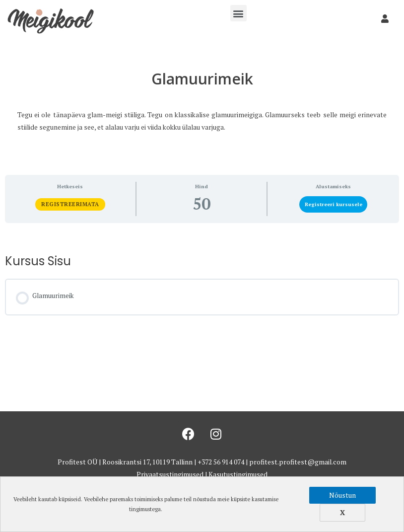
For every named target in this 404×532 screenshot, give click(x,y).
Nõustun (342, 495)
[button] (238, 13)
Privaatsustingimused (170, 474)
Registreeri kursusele (334, 204)
